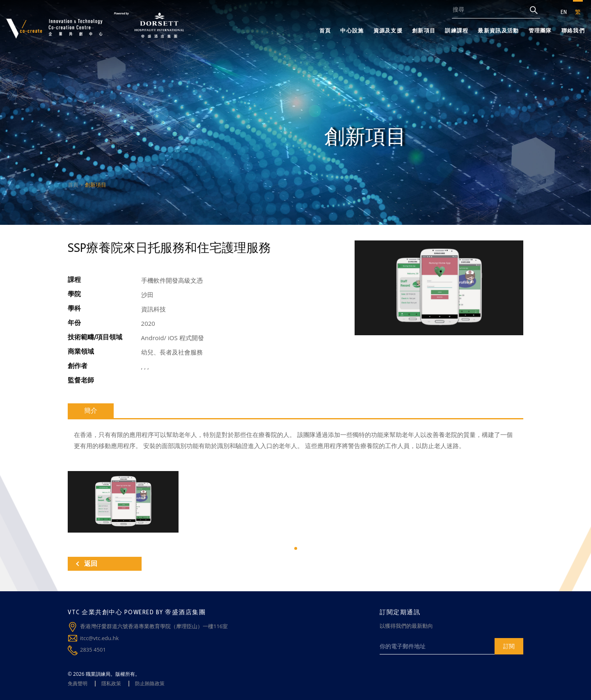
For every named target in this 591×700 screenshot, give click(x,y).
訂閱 (509, 646)
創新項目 (424, 30)
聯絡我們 (573, 30)
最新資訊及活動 (498, 30)
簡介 (91, 411)
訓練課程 (457, 30)
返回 (87, 564)
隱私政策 (111, 683)
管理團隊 (540, 30)
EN (564, 12)
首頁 (325, 30)
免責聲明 (78, 683)
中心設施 (352, 30)
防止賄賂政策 (150, 683)
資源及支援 (388, 30)
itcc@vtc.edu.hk (99, 638)
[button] (296, 548)
